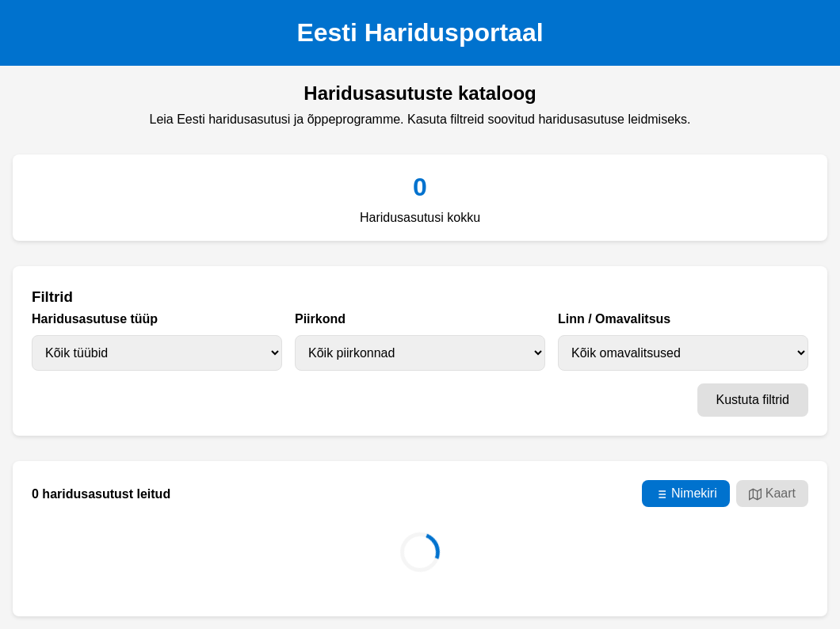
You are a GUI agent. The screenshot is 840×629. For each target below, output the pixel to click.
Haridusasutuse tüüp (95, 319)
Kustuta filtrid (753, 400)
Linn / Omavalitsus (614, 319)
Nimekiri (686, 494)
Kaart (772, 494)
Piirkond (320, 319)
